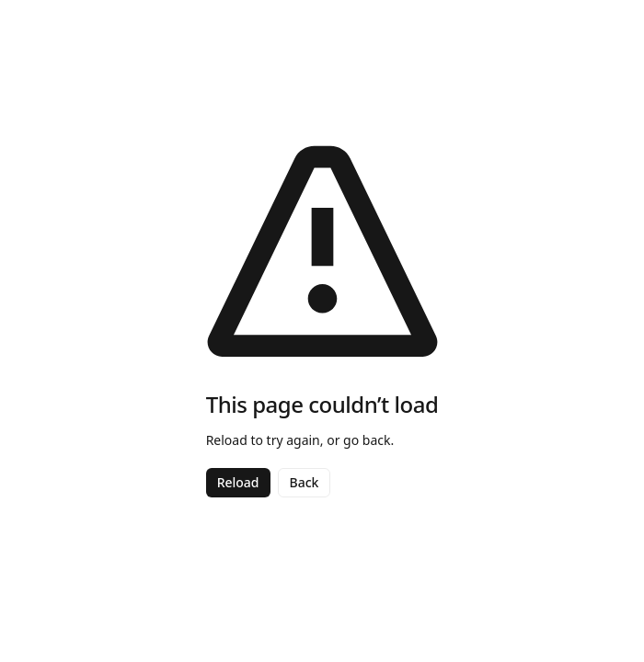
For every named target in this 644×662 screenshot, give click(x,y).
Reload (238, 482)
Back (305, 482)
